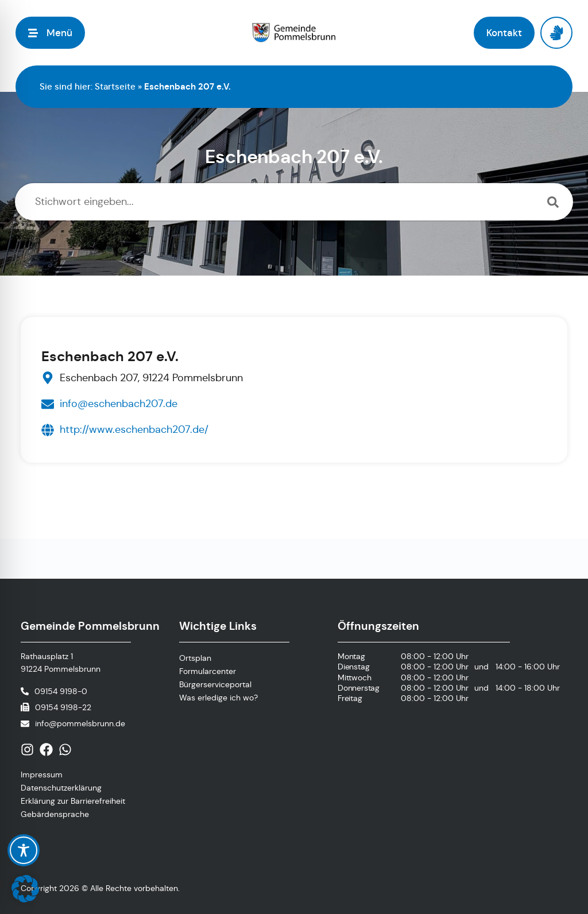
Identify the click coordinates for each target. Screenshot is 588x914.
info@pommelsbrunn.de (80, 723)
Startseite (115, 86)
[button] (25, 889)
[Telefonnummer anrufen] (54, 691)
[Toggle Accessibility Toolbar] (24, 850)
